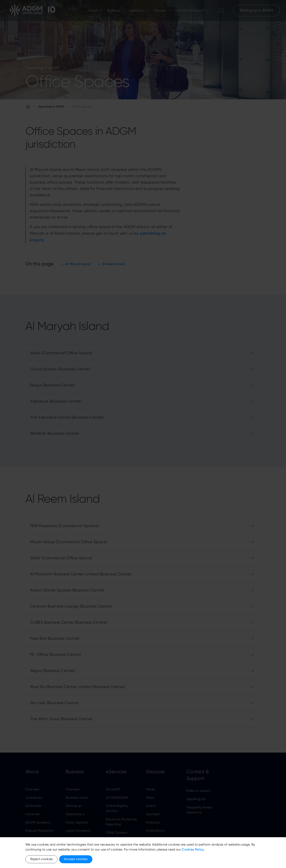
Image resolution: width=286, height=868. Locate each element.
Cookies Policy (193, 849)
